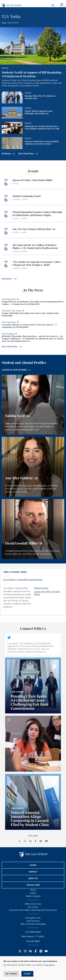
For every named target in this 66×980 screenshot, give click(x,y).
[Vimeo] (41, 841)
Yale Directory (33, 921)
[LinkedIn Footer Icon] (30, 951)
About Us (33, 878)
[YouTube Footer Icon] (46, 951)
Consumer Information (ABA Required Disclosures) (33, 910)
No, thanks (11, 974)
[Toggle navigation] (62, 5)
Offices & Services (33, 904)
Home (4, 23)
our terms (50, 965)
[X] (19, 841)
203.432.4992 (33, 941)
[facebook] (36, 841)
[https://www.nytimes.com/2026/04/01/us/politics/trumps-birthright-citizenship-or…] (33, 313)
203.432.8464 (9, 580)
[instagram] (25, 841)
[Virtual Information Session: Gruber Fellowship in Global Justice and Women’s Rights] (33, 216)
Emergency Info (33, 918)
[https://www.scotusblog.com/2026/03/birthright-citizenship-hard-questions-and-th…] (33, 338)
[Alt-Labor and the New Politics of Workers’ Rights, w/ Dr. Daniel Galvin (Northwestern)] (33, 249)
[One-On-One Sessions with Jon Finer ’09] (33, 233)
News (33, 890)
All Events (7, 279)
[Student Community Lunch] (33, 200)
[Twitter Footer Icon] (20, 951)
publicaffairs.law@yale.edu (30, 580)
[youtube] (46, 841)
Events (33, 893)
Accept (27, 974)
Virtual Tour (33, 885)
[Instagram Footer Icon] (25, 951)
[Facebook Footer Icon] (36, 951)
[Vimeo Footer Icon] (41, 951)
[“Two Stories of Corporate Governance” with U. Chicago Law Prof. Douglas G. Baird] (33, 266)
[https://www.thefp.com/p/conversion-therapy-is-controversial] (33, 325)
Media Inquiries (41, 588)
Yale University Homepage (33, 924)
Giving (33, 865)
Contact (33, 872)
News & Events (13, 23)
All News (6, 154)
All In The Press (26, 154)
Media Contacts (33, 896)
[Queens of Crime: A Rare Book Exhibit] (33, 184)
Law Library (33, 907)
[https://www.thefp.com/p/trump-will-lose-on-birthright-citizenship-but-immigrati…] (33, 302)
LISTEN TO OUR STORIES (14, 370)
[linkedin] (30, 841)
